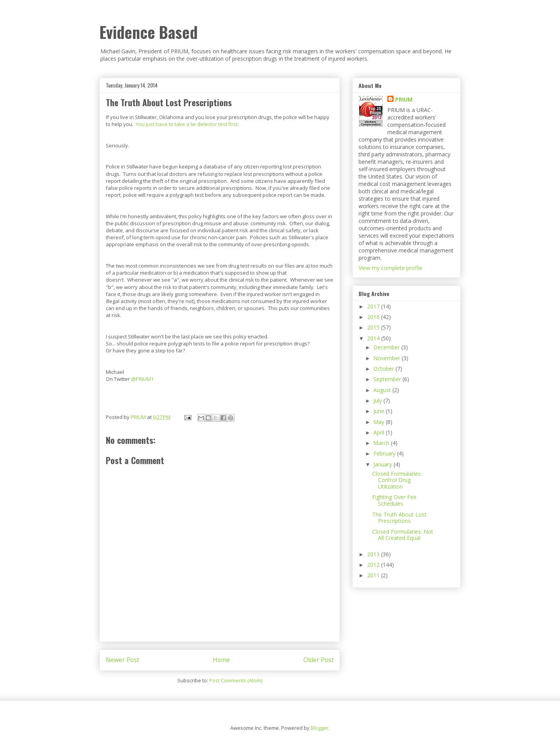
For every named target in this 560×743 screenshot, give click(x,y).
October (384, 369)
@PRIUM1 (142, 379)
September (388, 379)
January (383, 464)
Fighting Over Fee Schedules (394, 500)
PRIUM (404, 99)
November (388, 358)
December (387, 347)
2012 (374, 565)
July (378, 400)
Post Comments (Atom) (236, 680)
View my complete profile (390, 268)
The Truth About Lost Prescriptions (399, 518)
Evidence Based (149, 32)
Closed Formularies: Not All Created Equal (403, 535)
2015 (374, 327)
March (382, 443)
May (380, 422)
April (380, 432)
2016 (374, 317)
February (385, 453)
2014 (374, 338)
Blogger (320, 728)
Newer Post (122, 660)
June (380, 411)
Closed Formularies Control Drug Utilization (396, 480)
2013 (374, 554)
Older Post (318, 660)
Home (221, 660)
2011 (374, 575)
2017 (374, 306)
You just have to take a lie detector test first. (187, 124)
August (383, 390)
